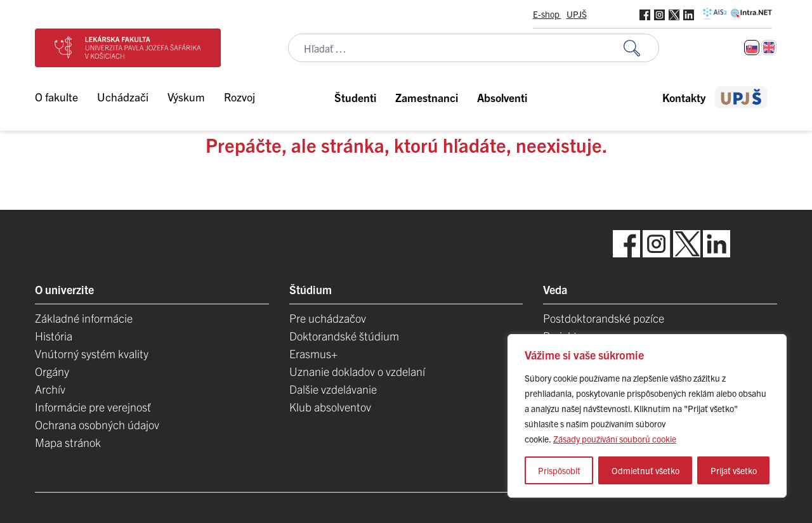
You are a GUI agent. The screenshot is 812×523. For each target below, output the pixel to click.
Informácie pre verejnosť (93, 407)
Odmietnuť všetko (645, 470)
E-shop (547, 14)
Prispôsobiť (559, 470)
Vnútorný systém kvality (92, 353)
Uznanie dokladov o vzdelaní (357, 371)
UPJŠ (577, 14)
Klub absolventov (330, 407)
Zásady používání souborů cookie (615, 439)
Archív (50, 389)
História (54, 336)
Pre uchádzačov (328, 318)
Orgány (52, 371)
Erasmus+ (313, 353)
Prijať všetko (734, 470)
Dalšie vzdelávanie (333, 389)
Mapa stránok (68, 442)
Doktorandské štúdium (344, 336)
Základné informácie (84, 318)
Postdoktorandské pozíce (604, 318)
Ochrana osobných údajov (97, 424)
